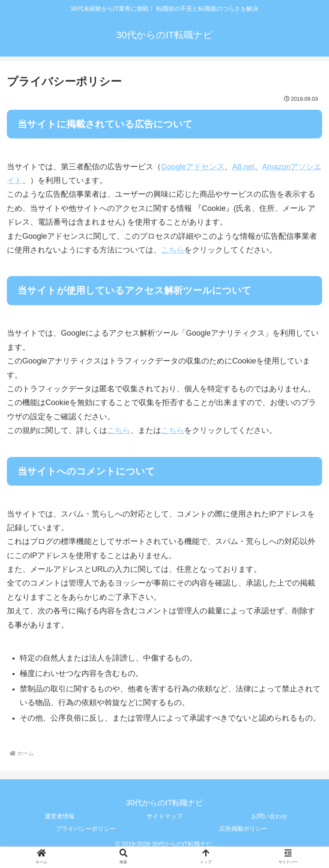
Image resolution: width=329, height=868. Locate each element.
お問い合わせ (269, 816)
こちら (173, 250)
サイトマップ (164, 816)
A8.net (243, 167)
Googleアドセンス (193, 167)
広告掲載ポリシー (243, 829)
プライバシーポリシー (86, 829)
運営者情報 (60, 816)
